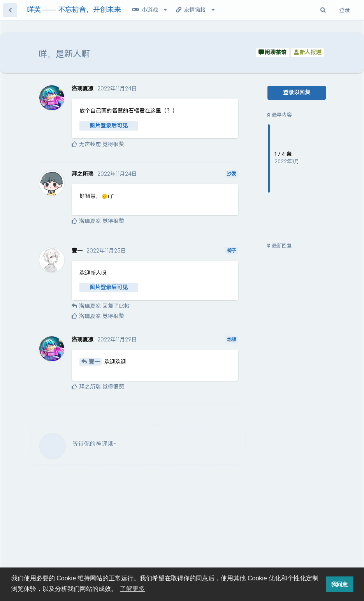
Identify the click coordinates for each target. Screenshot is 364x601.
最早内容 (280, 115)
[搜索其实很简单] (323, 10)
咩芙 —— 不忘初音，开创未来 (74, 10)
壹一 (94, 362)
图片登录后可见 (109, 126)
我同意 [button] (339, 584)
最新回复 (280, 246)
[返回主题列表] (10, 10)
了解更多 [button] (132, 589)
